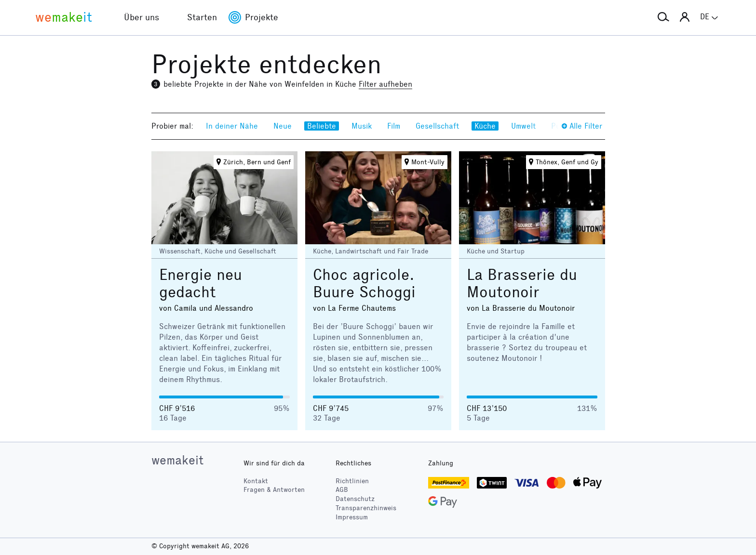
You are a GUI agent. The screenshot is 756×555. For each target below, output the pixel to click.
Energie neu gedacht (201, 284)
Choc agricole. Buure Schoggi (364, 284)
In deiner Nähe (232, 126)
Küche (485, 126)
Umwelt (523, 126)
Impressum (352, 517)
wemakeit (177, 460)
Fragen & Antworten (274, 490)
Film (394, 126)
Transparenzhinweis (366, 508)
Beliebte (322, 126)
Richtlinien (352, 481)
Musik (362, 126)
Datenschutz (355, 499)
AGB (342, 490)
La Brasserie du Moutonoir (522, 284)
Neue (283, 126)
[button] (663, 17)
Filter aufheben (385, 84)
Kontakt (256, 481)
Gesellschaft (437, 126)
